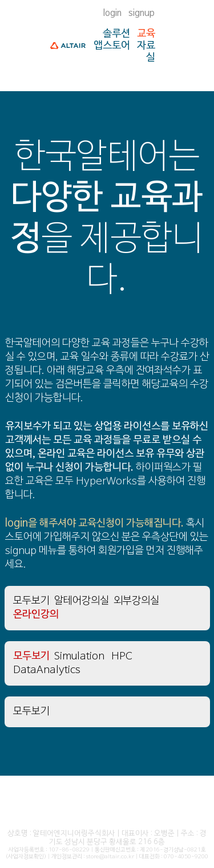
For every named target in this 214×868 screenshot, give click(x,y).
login (112, 13)
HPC (122, 656)
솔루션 (116, 34)
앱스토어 (112, 46)
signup (142, 13)
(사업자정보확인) (26, 857)
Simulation (79, 656)
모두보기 (31, 601)
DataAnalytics (47, 670)
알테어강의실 (82, 601)
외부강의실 (136, 601)
